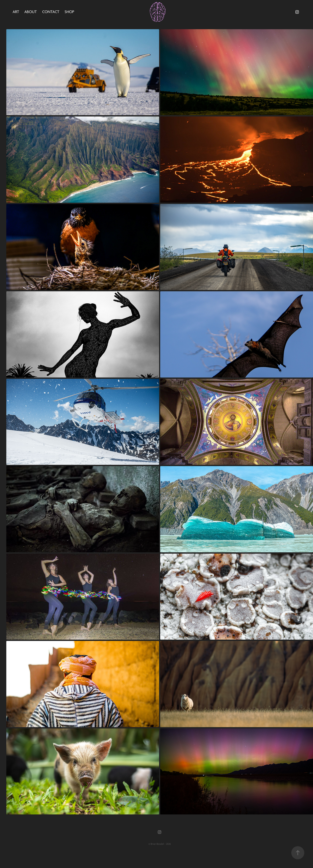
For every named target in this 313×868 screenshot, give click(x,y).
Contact (51, 12)
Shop (69, 12)
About (31, 12)
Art (16, 12)
